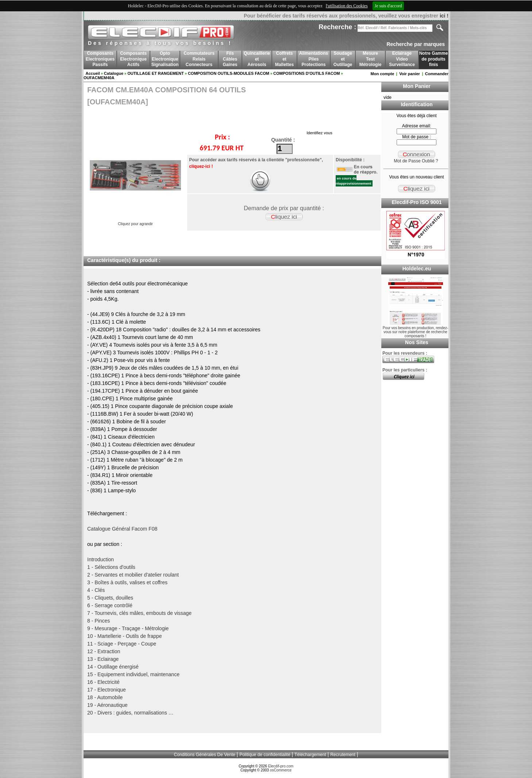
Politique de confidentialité (265, 755)
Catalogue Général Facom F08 (122, 529)
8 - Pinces (99, 621)
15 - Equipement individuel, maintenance (133, 674)
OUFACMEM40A (99, 78)
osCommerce (281, 770)
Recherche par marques (416, 44)
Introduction (101, 559)
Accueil (93, 73)
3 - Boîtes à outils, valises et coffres (127, 582)
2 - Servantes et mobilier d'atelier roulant (133, 575)
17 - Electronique (107, 690)
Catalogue (114, 73)
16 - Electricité (103, 682)
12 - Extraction (104, 651)
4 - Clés (96, 590)
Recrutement (343, 755)
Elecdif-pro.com (281, 766)
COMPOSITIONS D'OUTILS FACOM (307, 73)
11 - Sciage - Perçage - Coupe (122, 644)
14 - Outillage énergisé (113, 667)
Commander (437, 74)
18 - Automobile (105, 697)
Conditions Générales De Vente (205, 755)
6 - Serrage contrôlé (110, 605)
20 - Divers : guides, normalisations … (130, 713)
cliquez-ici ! (201, 166)
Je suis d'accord (388, 6)
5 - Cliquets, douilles (110, 598)
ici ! (444, 16)
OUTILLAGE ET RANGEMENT (156, 73)
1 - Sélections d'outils (111, 567)
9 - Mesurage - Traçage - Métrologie (128, 628)
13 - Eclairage (103, 659)
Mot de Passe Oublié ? (416, 161)
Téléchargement (310, 755)
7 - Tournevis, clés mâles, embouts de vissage (139, 613)
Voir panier (410, 74)
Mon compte (383, 74)
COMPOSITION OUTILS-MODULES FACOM (229, 73)
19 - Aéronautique (107, 705)
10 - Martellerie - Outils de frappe (125, 636)
